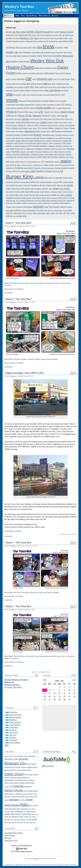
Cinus (65, 198)
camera (25, 119)
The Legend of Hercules (25, 201)
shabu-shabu (68, 178)
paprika (37, 192)
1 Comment (18, 531)
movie (12, 100)
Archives (56, 16)
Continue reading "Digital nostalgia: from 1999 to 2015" (25, 527)
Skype (19, 56)
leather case (27, 128)
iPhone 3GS (60, 119)
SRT (8, 149)
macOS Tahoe (10, 835)
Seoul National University (30, 138)
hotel (16, 143)
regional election (37, 95)
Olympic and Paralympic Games (30, 143)
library (58, 95)
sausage (9, 91)
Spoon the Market (13, 182)
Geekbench (59, 128)
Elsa (29, 95)
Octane (72, 128)
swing (40, 56)
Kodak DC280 (27, 135)
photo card (43, 154)
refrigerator (10, 168)
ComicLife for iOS (11, 841)
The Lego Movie (52, 90)
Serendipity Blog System (13, 833)
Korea (36, 112)
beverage (50, 168)
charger (45, 128)
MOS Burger (11, 201)
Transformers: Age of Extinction (39, 203)
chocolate (13, 777)
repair (71, 38)
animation (21, 79)
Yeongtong (7, 285)
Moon (24, 800)
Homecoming (57, 141)
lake (28, 84)
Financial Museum (34, 101)
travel (20, 128)
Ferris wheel (63, 122)
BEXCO (16, 171)
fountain (23, 84)
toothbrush (48, 68)
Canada (59, 108)
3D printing (17, 95)
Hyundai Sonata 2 (13, 135)
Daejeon (15, 41)
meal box (23, 152)
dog (46, 178)
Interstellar (41, 213)
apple (12, 149)
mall (53, 131)
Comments (50, 766)
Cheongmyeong (59, 152)
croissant (54, 192)
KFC (61, 182)
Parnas (43, 138)
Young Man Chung (61, 210)
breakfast (10, 87)
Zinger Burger (68, 182)
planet (18, 809)
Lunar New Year (31, 87)
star (10, 817)
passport (47, 149)
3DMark (51, 128)
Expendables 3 (65, 203)
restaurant (50, 138)
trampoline (57, 56)
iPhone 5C (12, 116)
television (61, 154)
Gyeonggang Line (34, 162)
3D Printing (14, 732)
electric (17, 783)
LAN (57, 213)
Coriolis (9, 41)
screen (43, 122)
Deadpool (10, 143)
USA (52, 112)
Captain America (57, 201)
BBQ (17, 195)
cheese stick (51, 185)
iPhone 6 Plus (22, 112)
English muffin (19, 192)
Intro (23, 16)
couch (53, 52)
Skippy (47, 192)
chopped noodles (61, 168)
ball (45, 84)
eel (54, 178)
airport (71, 135)
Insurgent (40, 210)
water (10, 822)
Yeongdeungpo (48, 135)
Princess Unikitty (38, 91)
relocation (70, 149)
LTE (41, 112)
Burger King (19, 177)
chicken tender (41, 105)
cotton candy (68, 41)
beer (73, 79)
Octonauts (22, 101)
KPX (63, 105)
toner (25, 216)
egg (58, 185)
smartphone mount (51, 35)
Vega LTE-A (37, 128)
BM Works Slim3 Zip (36, 35)
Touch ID (30, 125)
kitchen (12, 195)
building (9, 146)
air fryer (71, 165)
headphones (61, 84)
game (70, 122)
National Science (32, 41)
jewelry (68, 79)
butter (42, 192)
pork (21, 195)
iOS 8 (41, 119)
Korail (49, 195)
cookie (10, 52)
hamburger (28, 786)
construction (53, 41)
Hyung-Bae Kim (63, 87)
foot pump (46, 38)
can (32, 189)
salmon (45, 189)
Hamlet (18, 141)
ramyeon (7, 812)
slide (9, 94)
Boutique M (59, 131)
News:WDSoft (15, 725)
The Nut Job (49, 210)
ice (24, 791)
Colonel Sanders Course (49, 182)
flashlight (9, 38)
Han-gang (58, 149)
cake (50, 189)
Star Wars (17, 165)
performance (11, 131)
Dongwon (38, 189)
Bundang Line (47, 152)
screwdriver (59, 48)
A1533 (64, 112)
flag (15, 157)
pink (67, 84)
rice (24, 812)
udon (37, 182)
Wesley (13, 226)
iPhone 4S (69, 119)
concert (9, 84)
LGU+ (54, 116)
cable (53, 213)
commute (43, 195)
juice (22, 189)
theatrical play (39, 141)
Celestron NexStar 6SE (24, 770)
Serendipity (36, 859)
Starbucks (15, 817)
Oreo (20, 52)
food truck (16, 84)
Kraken (66, 128)
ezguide (20, 157)
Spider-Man (67, 141)
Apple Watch (37, 198)
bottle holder (63, 38)
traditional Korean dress (48, 87)
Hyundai (16, 146)
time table (60, 195)
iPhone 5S (23, 116)
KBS (56, 154)
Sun (30, 817)
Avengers (48, 141)
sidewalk (59, 178)
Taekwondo (23, 35)
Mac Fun (13, 735)
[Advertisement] (59, 718)
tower (51, 143)
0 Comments (19, 289)
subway (15, 128)
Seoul (38, 131)
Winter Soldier (22, 203)
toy (26, 162)
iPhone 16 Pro (20, 149)
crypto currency (27, 165)
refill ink (9, 216)
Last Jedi (9, 165)
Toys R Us (47, 56)
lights (34, 48)
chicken (51, 165)
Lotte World (16, 138)
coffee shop (30, 149)
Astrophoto (13, 712)
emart (32, 783)
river (64, 149)
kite (71, 87)
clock (57, 165)
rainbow (34, 84)
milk (16, 52)
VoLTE (64, 116)
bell (40, 38)
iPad (46, 119)
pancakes (31, 152)
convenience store (20, 780)
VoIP (59, 116)
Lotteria (38, 177)
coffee (8, 189)
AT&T (53, 108)
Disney (63, 67)
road (60, 41)
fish (60, 165)
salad (55, 68)
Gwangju (38, 152)
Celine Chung (34, 32)
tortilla (37, 68)
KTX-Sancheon (48, 162)
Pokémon (68, 105)
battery (19, 73)
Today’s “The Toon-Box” (19, 223)
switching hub (64, 157)
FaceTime (60, 52)
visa (53, 149)
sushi (33, 182)
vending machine (17, 108)
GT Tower (71, 198)
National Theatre (27, 141)
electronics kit (38, 165)
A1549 (39, 108)
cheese (56, 188)
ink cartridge (17, 216)
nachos (18, 210)
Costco (65, 192)
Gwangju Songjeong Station (59, 146)
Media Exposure (15, 717)
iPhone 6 (11, 112)
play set (62, 35)
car (29, 78)
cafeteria (24, 767)
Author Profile (33, 16)
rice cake (13, 56)
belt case (18, 119)
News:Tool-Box (15, 722)
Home (18, 16)
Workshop (13, 740)
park (52, 38)
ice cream (65, 188)
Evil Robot (65, 91)
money (57, 101)
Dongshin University (23, 185)
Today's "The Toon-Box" (19, 542)
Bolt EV (32, 168)
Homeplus (27, 52)
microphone (51, 105)
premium (54, 198)
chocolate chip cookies (41, 52)
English (75, 534)
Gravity (30, 213)
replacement (49, 73)
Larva (34, 79)
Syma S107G (60, 73)
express (68, 152)
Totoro (22, 162)
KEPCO (62, 138)
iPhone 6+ (22, 125)
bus (19, 198)
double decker (26, 198)
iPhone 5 (12, 794)
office (61, 213)
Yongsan (58, 135)
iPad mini (51, 119)
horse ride (56, 79)
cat (15, 770)
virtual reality (44, 41)
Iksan (63, 79)
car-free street (19, 32)
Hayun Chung (67, 32)
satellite (7, 814)
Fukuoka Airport (52, 125)
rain (71, 146)
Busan (22, 171)
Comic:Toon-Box (9, 289)
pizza (56, 38)
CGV (63, 95)
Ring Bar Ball (34, 195)
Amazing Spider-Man (42, 201)
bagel (27, 192)
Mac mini (8, 838)
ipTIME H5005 (41, 157)
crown (24, 95)
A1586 (47, 108)
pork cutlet (30, 171)
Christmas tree (13, 47)
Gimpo (8, 138)
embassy (39, 149)
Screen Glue (52, 122)
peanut (27, 189)
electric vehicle (41, 168)
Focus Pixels (34, 119)
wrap (42, 68)
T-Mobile (47, 112)
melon (60, 192)
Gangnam (68, 131)
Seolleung (23, 146)
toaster (26, 168)
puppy (50, 178)
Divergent (32, 210)
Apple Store (35, 122)
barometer (10, 119)
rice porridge (19, 87)
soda (46, 207)
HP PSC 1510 (69, 213)
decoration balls (26, 48)
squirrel (65, 165)
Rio (15, 203)
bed (49, 84)
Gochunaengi (25, 182)
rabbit (46, 165)
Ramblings (13, 720)
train (57, 138)
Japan (31, 112)
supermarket (11, 105)
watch (6, 822)
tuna (32, 192)
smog (48, 131)
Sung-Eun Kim (12, 35)
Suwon (37, 135)
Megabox (14, 61)
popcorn (38, 207)
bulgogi (12, 185)
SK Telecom (35, 116)
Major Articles (46, 16)
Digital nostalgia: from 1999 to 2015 (25, 373)
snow (48, 46)
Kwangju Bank (48, 101)
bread (70, 185)
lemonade (10, 192)
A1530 (45, 116)
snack (58, 105)
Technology (14, 727)
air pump (16, 38)
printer (51, 154)
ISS (11, 797)
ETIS (30, 146)
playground (69, 35)
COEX (36, 125)
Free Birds (55, 203)
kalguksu (9, 171)
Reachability (11, 122)
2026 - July (59, 681)
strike (54, 195)
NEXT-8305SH (53, 157)
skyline (43, 131)
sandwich (34, 154)
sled (39, 47)
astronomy (9, 759)
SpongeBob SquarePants (25, 105)
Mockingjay (28, 207)
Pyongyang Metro (11, 687)
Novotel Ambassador (22, 154)
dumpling (71, 168)
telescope (16, 820)
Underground (11, 198)
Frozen (11, 73)
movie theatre (24, 61)
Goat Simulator (12, 125)
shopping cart (45, 79)
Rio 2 (25, 213)
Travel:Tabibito (9, 531)
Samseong (30, 131)
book (53, 95)
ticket (60, 198)
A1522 (26, 108)
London (68, 195)
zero (34, 822)
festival (46, 32)
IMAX (35, 213)
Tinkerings (13, 730)
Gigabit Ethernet (30, 157)
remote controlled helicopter (33, 73)
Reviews (13, 738)
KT (49, 116)
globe (54, 84)
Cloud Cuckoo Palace (22, 90)
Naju (36, 38)
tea (12, 820)
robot (8, 108)
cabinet (9, 152)
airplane (66, 135)
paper (48, 213)
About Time (46, 198)
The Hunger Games (58, 207)
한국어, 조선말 (70, 534)
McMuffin (16, 152)
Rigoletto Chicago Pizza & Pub (49, 171)
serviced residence (40, 146)
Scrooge (63, 101)
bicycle (9, 32)
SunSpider (20, 131)
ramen (33, 809)
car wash (47, 95)
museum (22, 41)
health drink (15, 189)
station (66, 161)
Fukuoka (43, 125)
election (57, 162)
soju (8, 185)
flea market (55, 32)
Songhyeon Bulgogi (38, 185)
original (26, 195)
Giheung (9, 154)
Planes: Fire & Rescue (14, 207)
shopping (19, 168)
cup (28, 780)
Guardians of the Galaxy (62, 143)
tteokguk (25, 56)
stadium (45, 143)
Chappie (25, 210)
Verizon (57, 112)
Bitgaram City (27, 38)
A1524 (32, 108)
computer (33, 56)
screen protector (23, 122)
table (66, 48)
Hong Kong (66, 108)
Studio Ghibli (14, 162)
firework (40, 84)
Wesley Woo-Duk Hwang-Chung (22, 822)
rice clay (64, 185)
